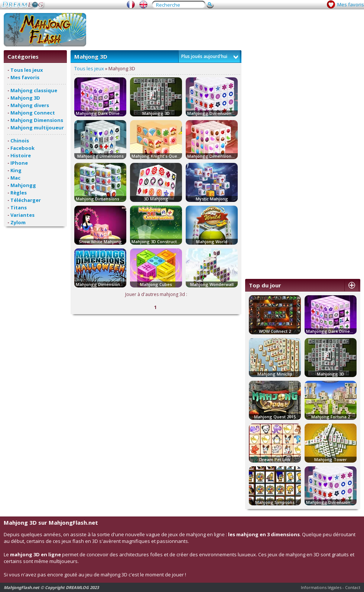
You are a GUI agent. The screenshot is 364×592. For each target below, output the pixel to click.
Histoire (21, 155)
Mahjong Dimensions (37, 120)
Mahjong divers (30, 105)
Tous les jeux (27, 70)
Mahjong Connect (33, 113)
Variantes (22, 215)
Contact (353, 587)
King (16, 170)
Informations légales (321, 587)
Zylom (18, 222)
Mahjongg (23, 185)
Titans (19, 207)
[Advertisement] (281, 162)
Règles (19, 193)
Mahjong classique (34, 90)
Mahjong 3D (25, 98)
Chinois (20, 141)
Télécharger (26, 200)
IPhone (19, 163)
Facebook (22, 148)
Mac (15, 178)
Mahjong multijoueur (37, 128)
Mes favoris (351, 4)
